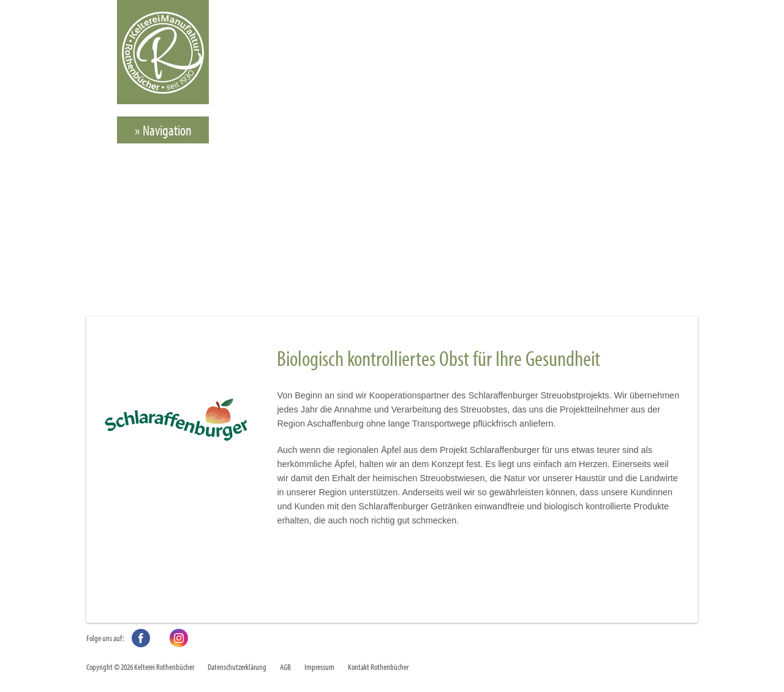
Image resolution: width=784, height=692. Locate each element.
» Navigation (163, 130)
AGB (285, 667)
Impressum (319, 667)
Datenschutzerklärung (237, 667)
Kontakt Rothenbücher (378, 667)
